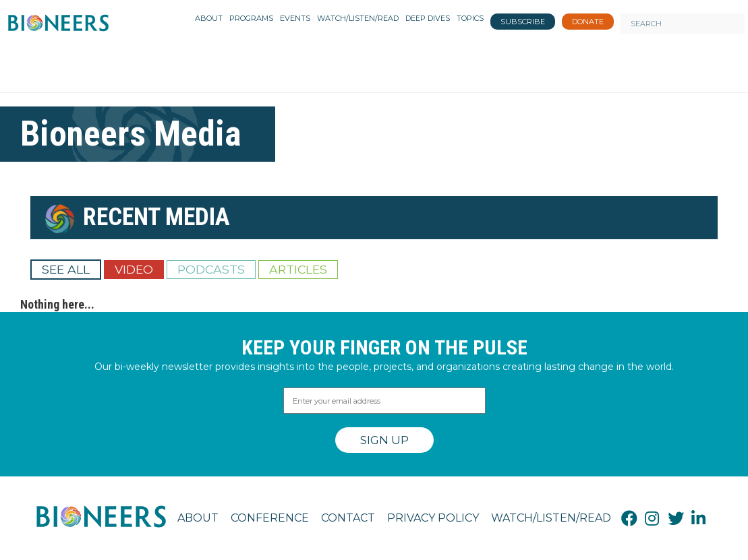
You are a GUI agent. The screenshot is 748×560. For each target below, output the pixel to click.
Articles (298, 269)
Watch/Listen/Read (551, 518)
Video (134, 269)
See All (66, 269)
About (198, 518)
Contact (348, 518)
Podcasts (211, 269)
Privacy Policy (433, 518)
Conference (270, 518)
